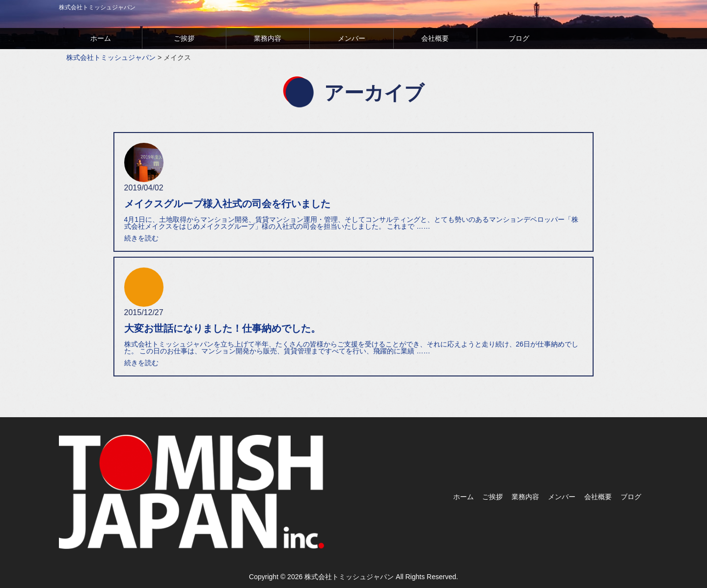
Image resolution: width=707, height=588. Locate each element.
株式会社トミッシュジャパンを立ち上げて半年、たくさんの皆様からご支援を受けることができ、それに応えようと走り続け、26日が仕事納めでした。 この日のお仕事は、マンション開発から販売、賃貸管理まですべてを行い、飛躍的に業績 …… (352, 347)
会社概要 (435, 38)
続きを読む (141, 238)
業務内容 (268, 38)
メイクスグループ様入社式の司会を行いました (227, 204)
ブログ (519, 38)
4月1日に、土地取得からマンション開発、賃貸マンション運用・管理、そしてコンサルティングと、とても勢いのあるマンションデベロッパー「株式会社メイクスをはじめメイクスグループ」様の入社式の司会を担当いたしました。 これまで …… (352, 223)
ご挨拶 (184, 38)
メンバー (352, 38)
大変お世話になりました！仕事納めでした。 (222, 328)
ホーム (101, 38)
